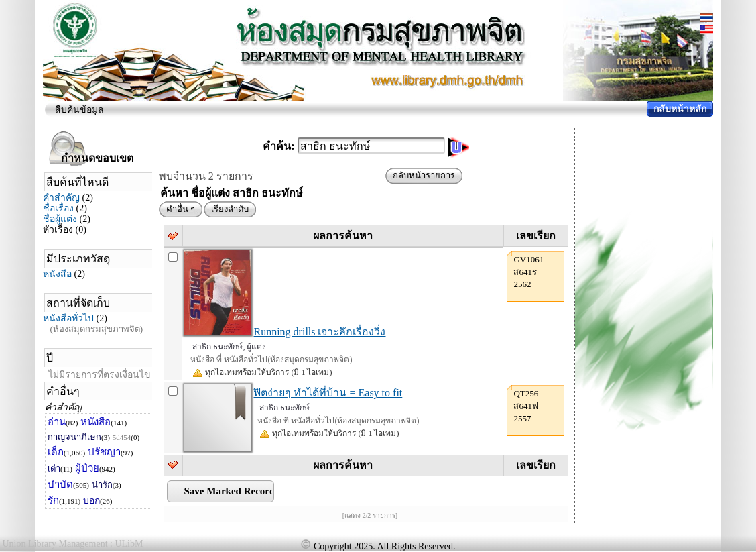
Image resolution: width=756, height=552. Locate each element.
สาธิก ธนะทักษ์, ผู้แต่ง (229, 347)
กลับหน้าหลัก (680, 109)
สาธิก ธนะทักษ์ (285, 408)
